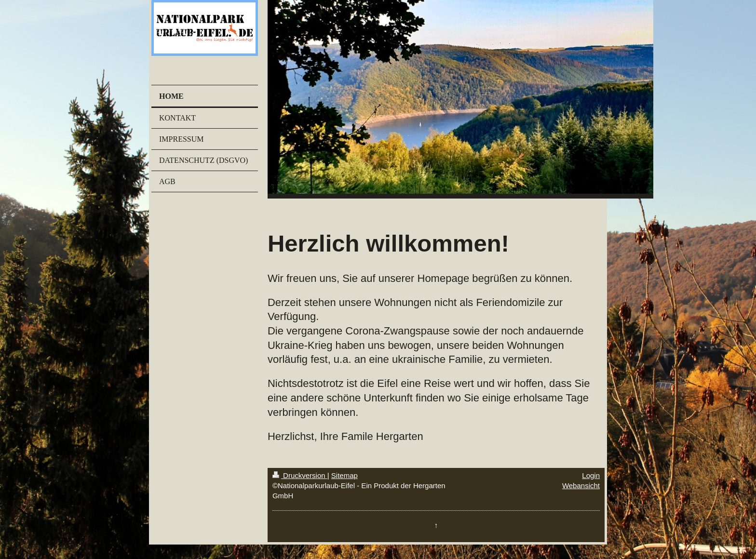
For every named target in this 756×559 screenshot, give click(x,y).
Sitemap (344, 475)
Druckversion (300, 475)
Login (591, 475)
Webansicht (581, 486)
